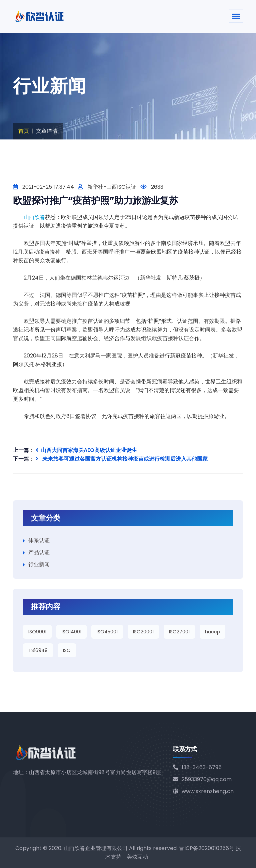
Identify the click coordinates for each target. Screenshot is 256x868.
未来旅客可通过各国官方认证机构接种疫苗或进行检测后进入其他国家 (122, 459)
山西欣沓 (34, 217)
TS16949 (38, 650)
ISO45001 (107, 632)
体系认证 (39, 540)
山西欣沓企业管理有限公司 (96, 848)
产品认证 (39, 552)
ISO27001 (179, 632)
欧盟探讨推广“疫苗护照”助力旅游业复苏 (95, 201)
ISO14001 (71, 632)
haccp (212, 632)
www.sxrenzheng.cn (203, 791)
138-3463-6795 (197, 767)
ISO (67, 650)
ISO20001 (143, 632)
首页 (24, 131)
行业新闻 (39, 564)
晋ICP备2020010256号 (207, 848)
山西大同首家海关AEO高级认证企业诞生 (86, 450)
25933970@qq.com (202, 779)
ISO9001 (37, 632)
